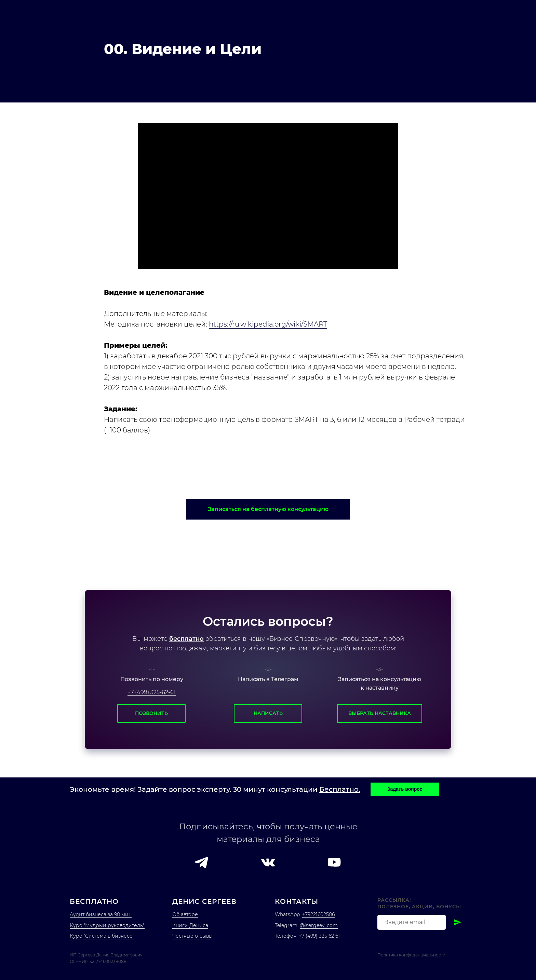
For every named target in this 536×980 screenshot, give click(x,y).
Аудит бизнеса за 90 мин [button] (101, 914)
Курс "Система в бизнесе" (102, 936)
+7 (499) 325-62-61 (152, 692)
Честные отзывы (192, 936)
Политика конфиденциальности (411, 955)
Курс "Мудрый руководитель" (107, 925)
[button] (268, 509)
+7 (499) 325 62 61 (319, 936)
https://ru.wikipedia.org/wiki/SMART (268, 324)
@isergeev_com (319, 925)
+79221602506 (318, 914)
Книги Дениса (190, 925)
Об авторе (185, 914)
